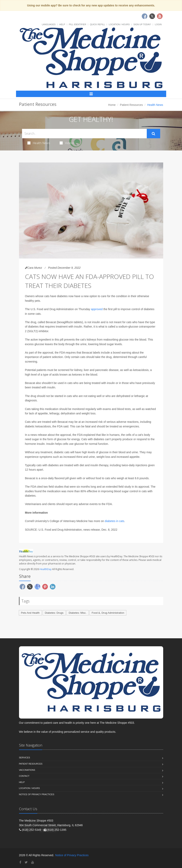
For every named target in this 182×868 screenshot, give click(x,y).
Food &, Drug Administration (108, 613)
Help (62, 24)
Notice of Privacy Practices (37, 794)
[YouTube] (33, 862)
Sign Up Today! (142, 24)
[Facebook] (20, 862)
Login (158, 24)
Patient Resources (131, 105)
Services (25, 758)
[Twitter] (26, 862)
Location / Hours (119, 24)
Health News (39, 143)
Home (112, 105)
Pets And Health (30, 613)
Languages (49, 24)
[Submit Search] (153, 134)
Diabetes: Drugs (54, 613)
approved (97, 309)
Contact (24, 776)
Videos (67, 143)
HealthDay (46, 569)
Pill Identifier (77, 24)
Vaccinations (27, 770)
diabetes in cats (114, 521)
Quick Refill (97, 24)
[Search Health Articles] (84, 134)
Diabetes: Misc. (78, 613)
